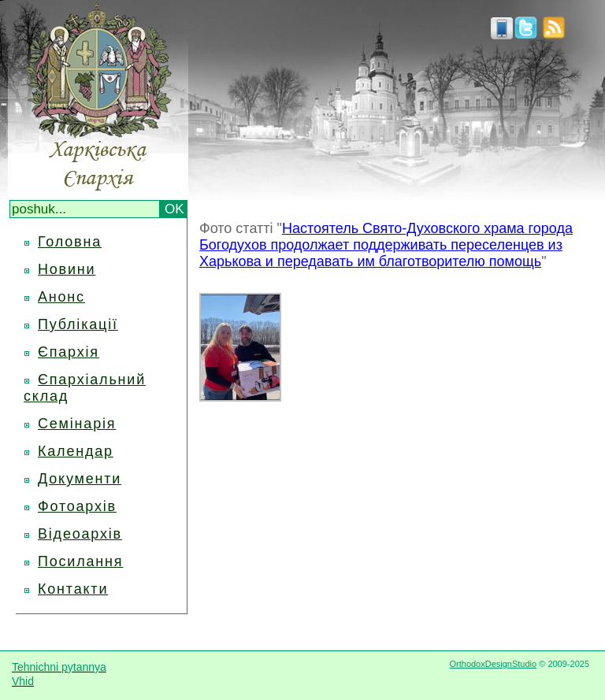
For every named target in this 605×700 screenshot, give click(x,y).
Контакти (73, 589)
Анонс (61, 297)
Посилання (80, 561)
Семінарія (77, 424)
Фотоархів (77, 506)
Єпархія (69, 352)
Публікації (78, 324)
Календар (76, 451)
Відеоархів (80, 534)
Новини (67, 269)
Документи (80, 479)
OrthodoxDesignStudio (493, 664)
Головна (70, 242)
